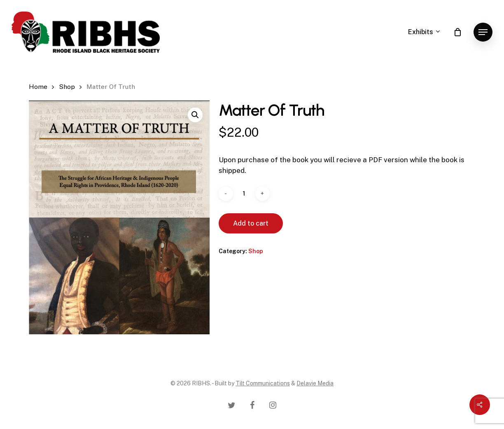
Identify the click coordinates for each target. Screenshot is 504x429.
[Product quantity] (244, 194)
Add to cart (251, 223)
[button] (195, 115)
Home (38, 87)
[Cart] (457, 32)
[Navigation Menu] (483, 32)
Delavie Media (315, 383)
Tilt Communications (263, 383)
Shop (67, 87)
